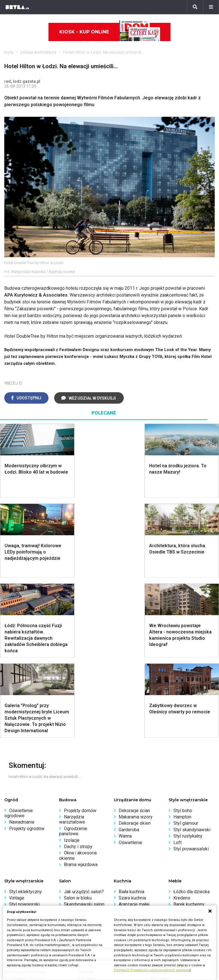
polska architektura (38, 52)
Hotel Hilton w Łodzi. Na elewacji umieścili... (104, 52)
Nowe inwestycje (167, 831)
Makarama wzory (136, 657)
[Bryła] (17, 7)
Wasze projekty (20, 871)
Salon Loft (74, 757)
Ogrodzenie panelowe (73, 671)
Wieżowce (161, 819)
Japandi (17, 751)
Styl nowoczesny (26, 757)
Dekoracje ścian (134, 651)
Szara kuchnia (132, 738)
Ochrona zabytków (23, 884)
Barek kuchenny (189, 744)
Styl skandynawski (192, 670)
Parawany (183, 757)
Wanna (125, 676)
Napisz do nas (128, 877)
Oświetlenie (130, 683)
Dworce (85, 825)
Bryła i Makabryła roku (26, 877)
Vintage (17, 738)
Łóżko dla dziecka (191, 732)
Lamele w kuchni (135, 768)
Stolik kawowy (188, 751)
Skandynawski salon (84, 744)
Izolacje (72, 680)
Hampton (182, 657)
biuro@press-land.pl (134, 865)
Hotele (157, 825)
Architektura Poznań (24, 819)
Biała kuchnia (131, 732)
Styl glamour (186, 663)
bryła (9, 52)
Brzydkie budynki (21, 831)
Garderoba (129, 670)
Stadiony (86, 812)
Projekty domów (80, 651)
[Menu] (211, 7)
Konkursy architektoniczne (31, 897)
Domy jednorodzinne (98, 799)
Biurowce (87, 819)
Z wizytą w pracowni (25, 890)
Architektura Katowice (26, 825)
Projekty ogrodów (27, 669)
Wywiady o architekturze (175, 838)
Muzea (157, 806)
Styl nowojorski (24, 744)
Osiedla (85, 806)
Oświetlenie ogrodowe (19, 653)
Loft (178, 683)
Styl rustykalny (188, 676)
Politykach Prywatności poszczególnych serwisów (152, 970)
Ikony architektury (168, 799)
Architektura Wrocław (25, 812)
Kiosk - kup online (110, 32)
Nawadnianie (22, 662)
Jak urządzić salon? (84, 732)
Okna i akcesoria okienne (78, 696)
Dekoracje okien (135, 663)
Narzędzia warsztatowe (72, 660)
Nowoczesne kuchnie (129, 759)
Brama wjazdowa (81, 705)
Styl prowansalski (191, 689)
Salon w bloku (78, 738)
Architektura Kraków (24, 806)
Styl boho (183, 651)
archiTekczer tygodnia (26, 865)
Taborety (182, 764)
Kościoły (159, 812)
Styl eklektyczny (26, 732)
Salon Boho (75, 751)
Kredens (182, 738)
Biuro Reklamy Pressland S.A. (143, 871)
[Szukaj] (195, 7)
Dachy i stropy (78, 687)
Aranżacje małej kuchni (132, 747)
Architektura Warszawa (27, 799)
